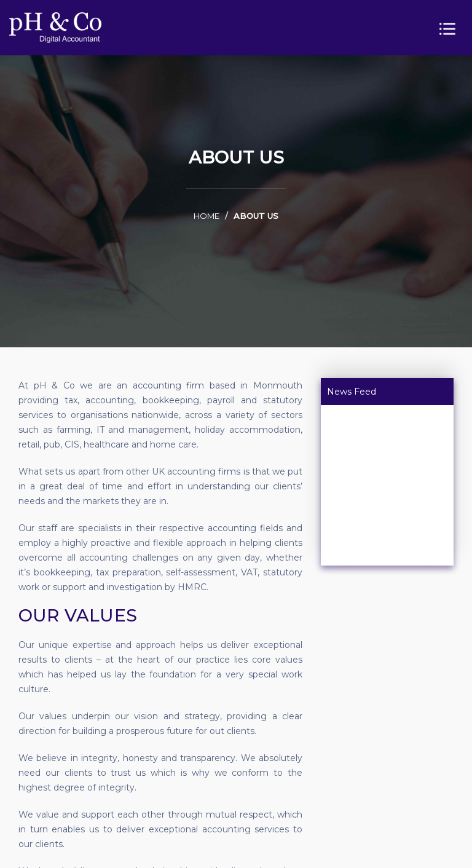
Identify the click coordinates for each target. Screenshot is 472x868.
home (206, 216)
